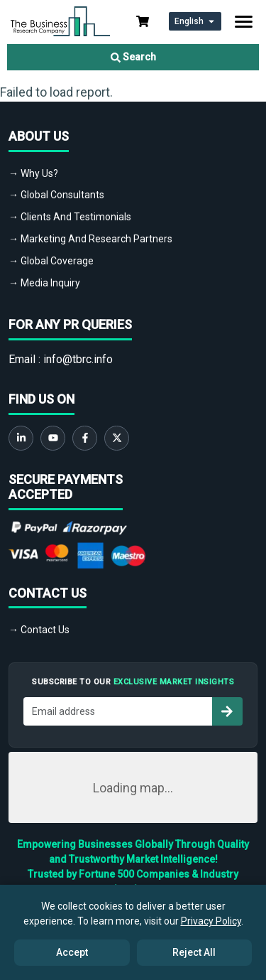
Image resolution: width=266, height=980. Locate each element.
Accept (72, 952)
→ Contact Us (39, 630)
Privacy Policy (211, 921)
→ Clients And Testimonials (70, 217)
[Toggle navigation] (244, 22)
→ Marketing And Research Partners (90, 239)
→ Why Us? (33, 173)
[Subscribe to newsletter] (227, 711)
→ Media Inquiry (44, 283)
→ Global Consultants (56, 195)
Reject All (194, 952)
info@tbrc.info (78, 359)
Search (133, 57)
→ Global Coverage (51, 261)
